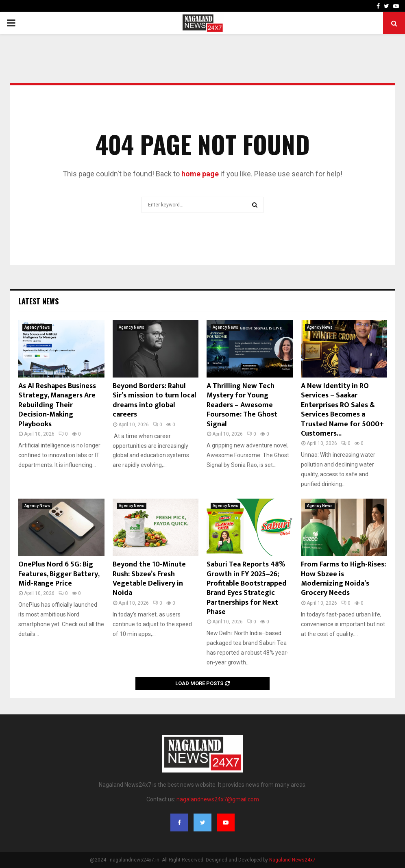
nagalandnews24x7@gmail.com (218, 799)
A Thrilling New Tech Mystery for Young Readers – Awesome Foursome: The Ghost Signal (242, 405)
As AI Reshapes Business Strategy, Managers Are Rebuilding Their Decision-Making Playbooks (57, 405)
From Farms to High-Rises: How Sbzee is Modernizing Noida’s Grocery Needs (343, 579)
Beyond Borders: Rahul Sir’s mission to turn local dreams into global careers (155, 400)
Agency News (37, 327)
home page (200, 174)
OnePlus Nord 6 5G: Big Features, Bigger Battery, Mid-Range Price (59, 574)
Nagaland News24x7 (292, 860)
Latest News (38, 301)
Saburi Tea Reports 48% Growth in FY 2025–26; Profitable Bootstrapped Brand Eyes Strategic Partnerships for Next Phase (247, 588)
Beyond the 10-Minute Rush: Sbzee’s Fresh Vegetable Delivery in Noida (149, 579)
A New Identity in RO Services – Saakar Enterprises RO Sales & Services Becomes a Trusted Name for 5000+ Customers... (342, 410)
